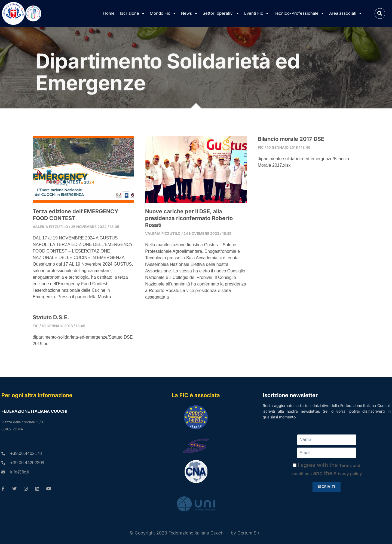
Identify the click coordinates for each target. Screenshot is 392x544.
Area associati (345, 13)
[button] (380, 13)
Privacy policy (348, 474)
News (189, 13)
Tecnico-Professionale (299, 13)
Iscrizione (132, 13)
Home (109, 13)
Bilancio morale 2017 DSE (291, 139)
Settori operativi (221, 13)
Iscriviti (327, 487)
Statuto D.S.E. (51, 317)
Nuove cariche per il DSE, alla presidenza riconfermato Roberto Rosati (189, 218)
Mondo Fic (163, 13)
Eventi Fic (256, 13)
